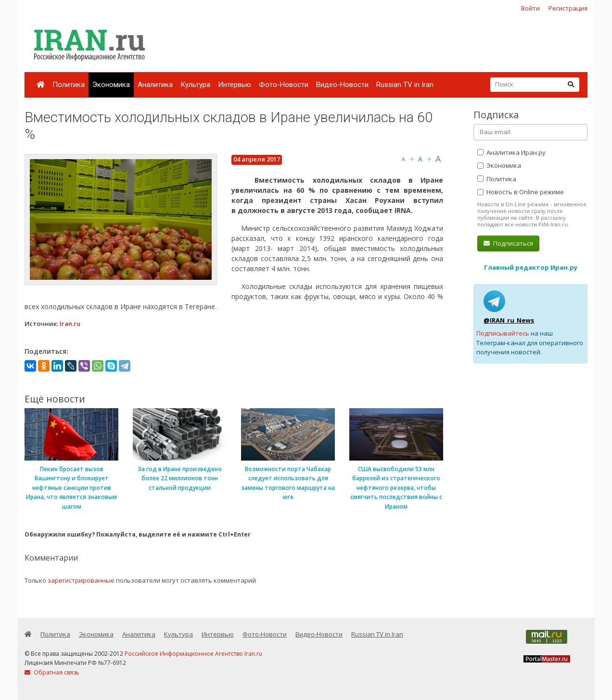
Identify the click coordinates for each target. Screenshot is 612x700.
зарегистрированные (81, 580)
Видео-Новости (342, 85)
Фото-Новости (284, 85)
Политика (69, 85)
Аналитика (155, 85)
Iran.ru (70, 324)
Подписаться (508, 243)
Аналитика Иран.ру (511, 152)
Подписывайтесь (503, 333)
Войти (530, 8)
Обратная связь (52, 672)
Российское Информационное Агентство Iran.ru (193, 654)
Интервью (235, 85)
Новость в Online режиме (521, 192)
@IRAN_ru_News (509, 320)
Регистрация (568, 8)
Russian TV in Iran (405, 85)
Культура (195, 85)
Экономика (111, 85)
